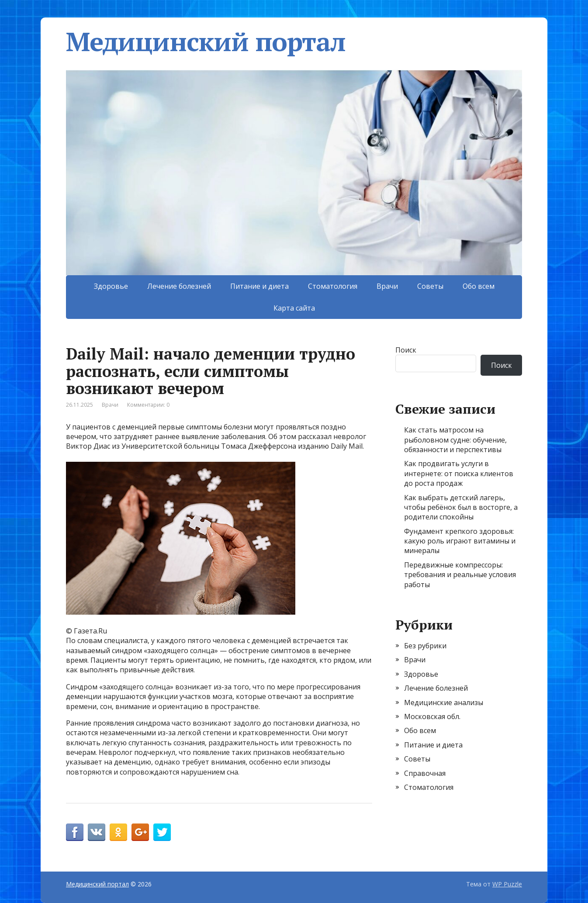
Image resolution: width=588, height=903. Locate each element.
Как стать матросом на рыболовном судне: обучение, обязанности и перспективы (455, 440)
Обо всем (479, 286)
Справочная (425, 773)
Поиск (406, 350)
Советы (430, 286)
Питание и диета (259, 286)
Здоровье (111, 286)
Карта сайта (294, 308)
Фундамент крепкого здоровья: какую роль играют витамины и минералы (460, 541)
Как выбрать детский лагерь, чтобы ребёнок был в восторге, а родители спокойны (461, 507)
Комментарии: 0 (148, 405)
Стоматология (333, 286)
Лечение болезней (179, 286)
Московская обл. (432, 716)
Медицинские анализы (444, 702)
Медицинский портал (206, 42)
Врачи (387, 286)
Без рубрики (425, 646)
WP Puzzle (507, 884)
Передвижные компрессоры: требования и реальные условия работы (460, 575)
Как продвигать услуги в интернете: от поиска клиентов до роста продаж (459, 473)
